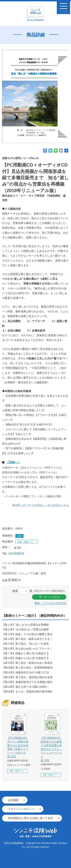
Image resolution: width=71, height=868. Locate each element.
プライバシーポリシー (21, 809)
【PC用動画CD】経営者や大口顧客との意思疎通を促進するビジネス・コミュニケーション (52, 749)
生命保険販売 (16, 553)
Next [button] (67, 745)
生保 (19, 536)
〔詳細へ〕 (13, 462)
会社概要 (13, 800)
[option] (36, 96)
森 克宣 (18, 548)
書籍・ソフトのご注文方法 (50, 603)
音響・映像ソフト (26, 542)
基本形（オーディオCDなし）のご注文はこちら (41, 505)
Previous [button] (4, 745)
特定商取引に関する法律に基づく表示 (31, 818)
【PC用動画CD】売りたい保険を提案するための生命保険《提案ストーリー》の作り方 (19, 747)
